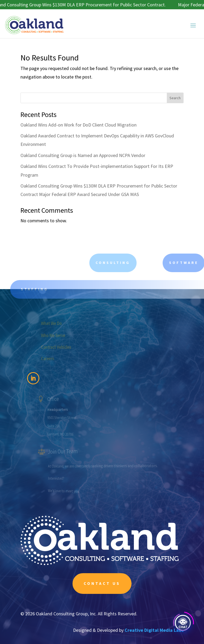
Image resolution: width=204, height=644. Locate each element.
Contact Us (102, 583)
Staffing (42, 289)
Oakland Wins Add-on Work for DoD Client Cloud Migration (78, 125)
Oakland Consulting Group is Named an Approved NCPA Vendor (83, 155)
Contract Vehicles (64, 347)
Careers (56, 358)
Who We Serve (61, 335)
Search (175, 98)
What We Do (60, 323)
